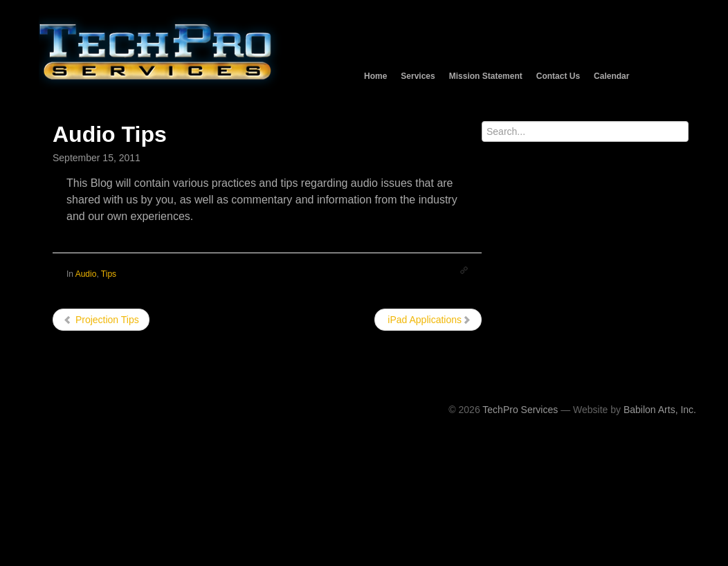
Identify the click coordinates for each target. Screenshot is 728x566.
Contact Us (558, 76)
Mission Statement (486, 76)
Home (375, 76)
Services (418, 76)
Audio (86, 274)
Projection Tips (101, 320)
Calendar (611, 76)
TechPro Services (520, 410)
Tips (109, 274)
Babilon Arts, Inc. (660, 410)
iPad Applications (428, 320)
